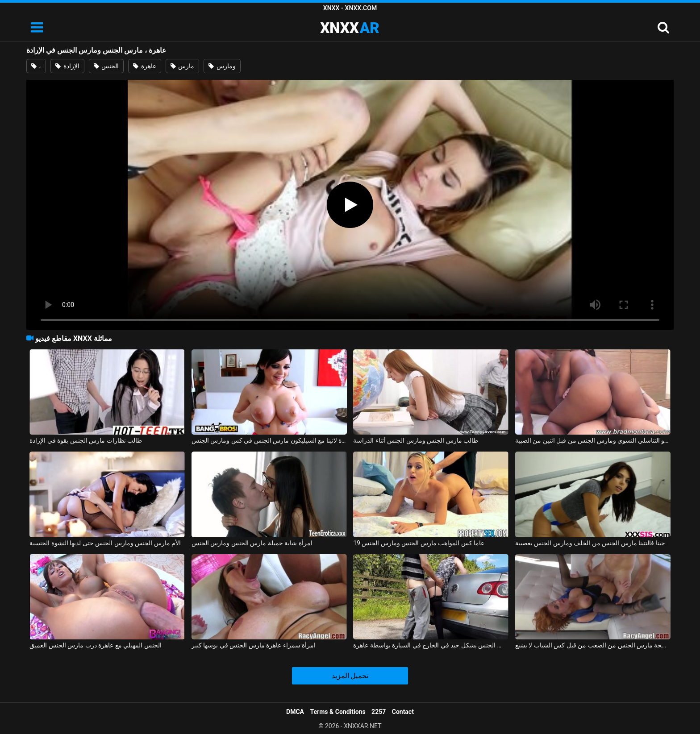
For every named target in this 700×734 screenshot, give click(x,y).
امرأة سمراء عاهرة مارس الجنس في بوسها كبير (254, 645)
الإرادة (67, 66)
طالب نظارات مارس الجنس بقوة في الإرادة (86, 440)
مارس (182, 66)
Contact (403, 712)
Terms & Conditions (338, 712)
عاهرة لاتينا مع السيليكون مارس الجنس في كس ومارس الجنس (269, 440)
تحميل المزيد (350, 676)
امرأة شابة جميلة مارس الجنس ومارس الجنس (252, 543)
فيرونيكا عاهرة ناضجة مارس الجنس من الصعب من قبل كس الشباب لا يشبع (593, 645)
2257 (379, 712)
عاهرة (144, 66)
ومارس (222, 66)
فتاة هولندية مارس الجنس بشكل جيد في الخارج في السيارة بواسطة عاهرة (431, 645)
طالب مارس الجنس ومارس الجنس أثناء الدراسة (416, 440)
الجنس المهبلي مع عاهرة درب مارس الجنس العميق (95, 645)
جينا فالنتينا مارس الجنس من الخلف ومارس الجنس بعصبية (590, 543)
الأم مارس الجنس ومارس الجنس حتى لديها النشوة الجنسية (105, 543)
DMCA (295, 712)
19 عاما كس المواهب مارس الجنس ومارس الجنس (419, 543)
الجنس (106, 66)
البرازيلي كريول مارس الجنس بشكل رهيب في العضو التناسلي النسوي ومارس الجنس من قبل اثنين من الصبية (593, 440)
